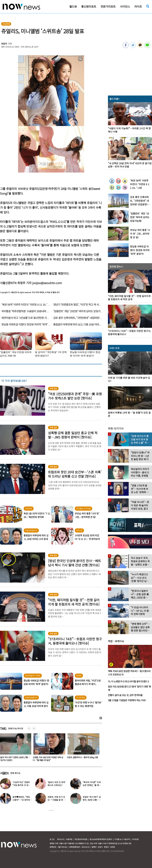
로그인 (52, 839)
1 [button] (49, 810)
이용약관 (69, 839)
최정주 (4, 44)
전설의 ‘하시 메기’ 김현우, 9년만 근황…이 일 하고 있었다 (92, 800)
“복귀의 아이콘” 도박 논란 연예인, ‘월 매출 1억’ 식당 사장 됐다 (92, 785)
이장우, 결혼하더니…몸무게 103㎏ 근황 (83, 757)
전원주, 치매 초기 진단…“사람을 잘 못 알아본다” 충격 (56, 800)
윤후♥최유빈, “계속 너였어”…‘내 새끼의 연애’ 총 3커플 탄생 (21, 800)
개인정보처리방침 (81, 839)
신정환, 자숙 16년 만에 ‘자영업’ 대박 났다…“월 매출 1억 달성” (49, 759)
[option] (49, 748)
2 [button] (51, 810)
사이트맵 (135, 839)
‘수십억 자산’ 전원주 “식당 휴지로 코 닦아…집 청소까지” (21, 785)
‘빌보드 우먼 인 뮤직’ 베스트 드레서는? (57, 784)
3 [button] (53, 810)
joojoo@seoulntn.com (47, 283)
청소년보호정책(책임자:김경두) (101, 839)
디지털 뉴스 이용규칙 (122, 839)
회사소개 (60, 839)
